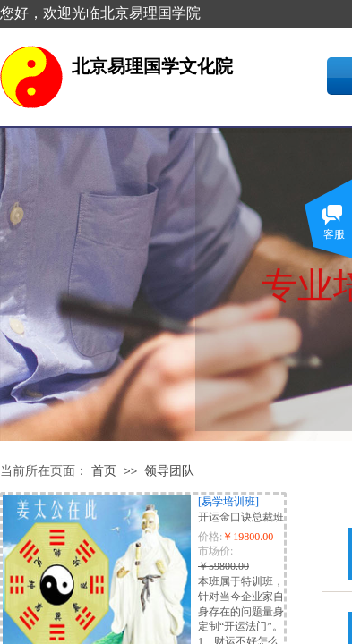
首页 (104, 471)
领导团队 (169, 471)
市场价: (215, 551)
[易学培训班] (228, 502)
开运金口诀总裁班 (241, 517)
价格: (210, 537)
